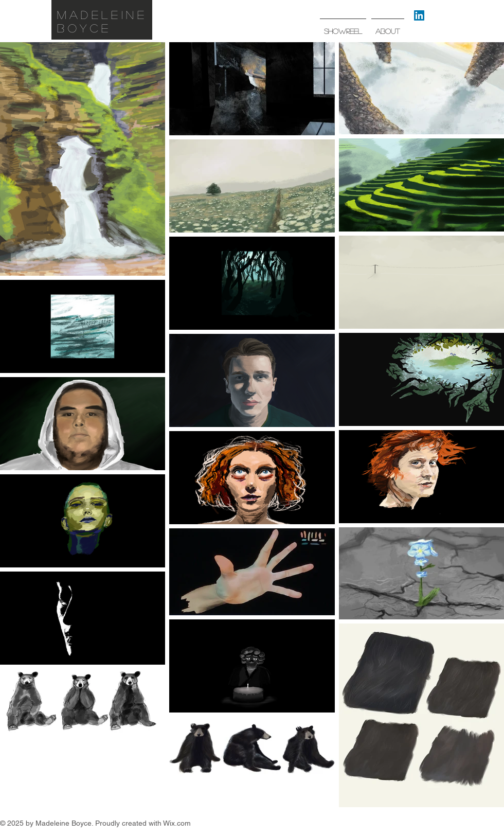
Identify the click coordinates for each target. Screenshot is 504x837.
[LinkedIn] (419, 15)
